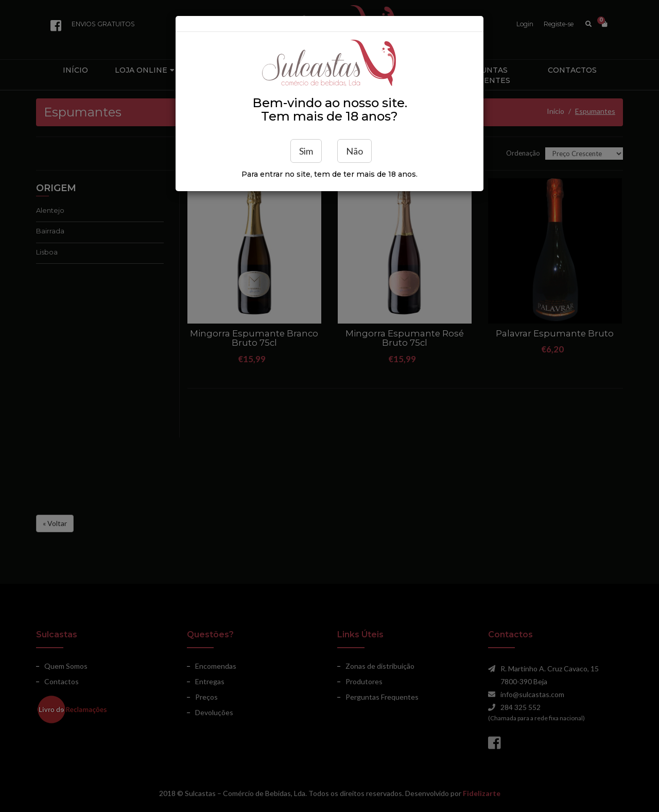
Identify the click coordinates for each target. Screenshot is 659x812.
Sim (306, 151)
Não (354, 151)
